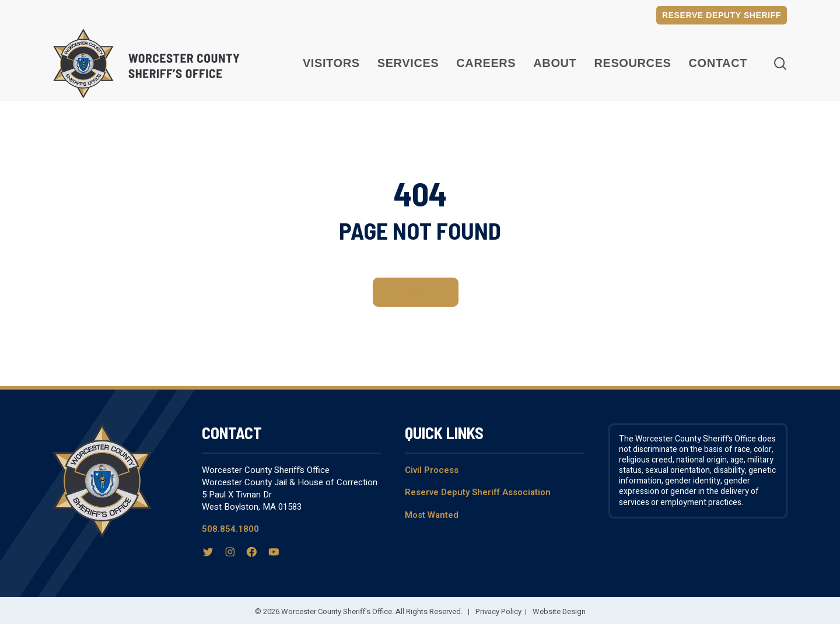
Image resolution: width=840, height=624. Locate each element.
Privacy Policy (498, 611)
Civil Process (432, 470)
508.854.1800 (230, 529)
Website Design (559, 611)
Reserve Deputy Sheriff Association (478, 492)
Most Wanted (432, 515)
